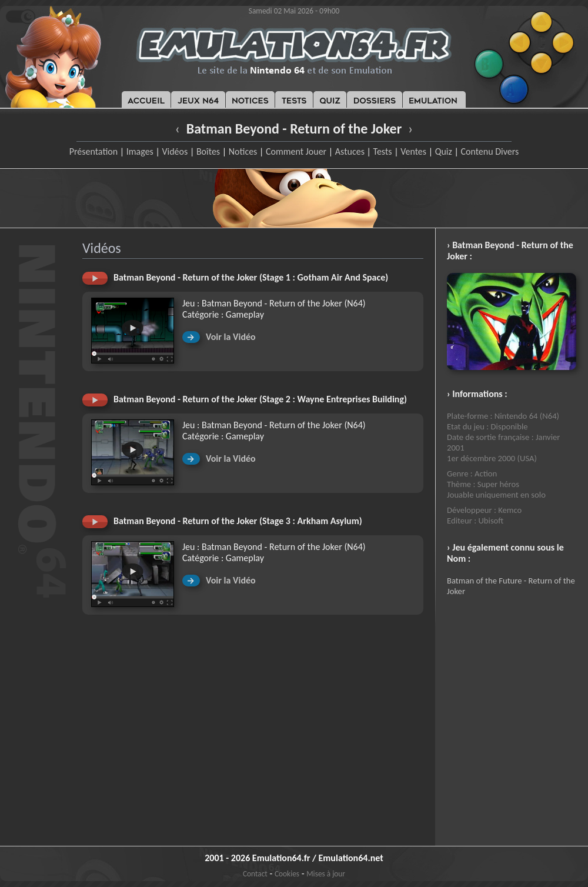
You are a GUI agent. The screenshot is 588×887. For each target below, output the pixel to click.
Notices (243, 151)
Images (140, 151)
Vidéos (175, 151)
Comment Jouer (296, 151)
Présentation (94, 151)
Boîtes (208, 151)
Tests (383, 151)
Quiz (444, 151)
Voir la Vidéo (231, 337)
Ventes (413, 151)
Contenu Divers (490, 151)
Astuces (350, 151)
